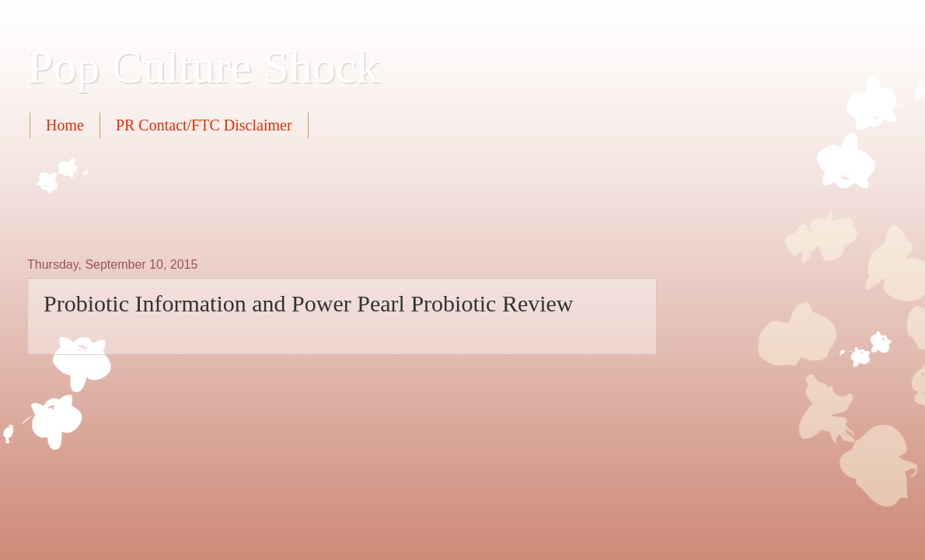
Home (65, 125)
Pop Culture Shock (203, 67)
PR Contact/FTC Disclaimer (204, 125)
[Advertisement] (310, 196)
